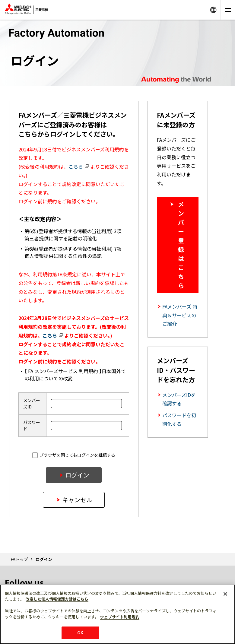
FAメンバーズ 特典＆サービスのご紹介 (180, 315)
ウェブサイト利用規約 (120, 617)
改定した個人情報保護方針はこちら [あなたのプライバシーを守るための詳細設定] (57, 599)
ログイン (77, 475)
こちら (79, 167)
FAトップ (19, 559)
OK (80, 633)
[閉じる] (225, 594)
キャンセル (77, 500)
